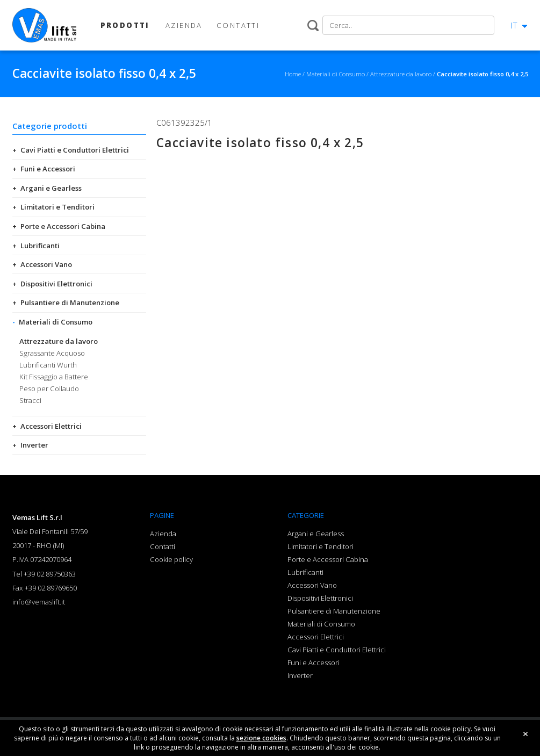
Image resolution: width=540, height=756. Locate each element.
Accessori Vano (46, 264)
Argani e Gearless (51, 188)
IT (514, 25)
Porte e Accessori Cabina (63, 226)
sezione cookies (261, 741)
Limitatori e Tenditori (57, 207)
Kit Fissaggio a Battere (54, 377)
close (525, 737)
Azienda (163, 534)
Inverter (34, 445)
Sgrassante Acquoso (52, 353)
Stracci (30, 400)
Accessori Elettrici (51, 426)
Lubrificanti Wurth (48, 365)
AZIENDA (184, 25)
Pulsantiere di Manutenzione (70, 303)
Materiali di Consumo (56, 322)
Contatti (163, 546)
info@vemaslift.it (39, 602)
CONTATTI (238, 25)
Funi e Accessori (48, 169)
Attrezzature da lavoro (59, 341)
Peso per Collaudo (49, 388)
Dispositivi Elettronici (56, 284)
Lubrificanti (40, 246)
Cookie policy (171, 559)
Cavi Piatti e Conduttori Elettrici (75, 150)
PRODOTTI (125, 25)
